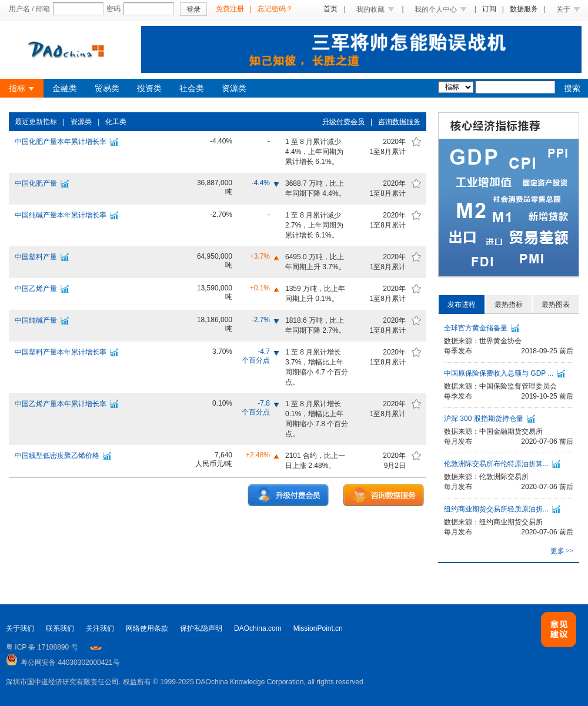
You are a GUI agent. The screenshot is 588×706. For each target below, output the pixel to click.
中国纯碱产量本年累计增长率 (61, 215)
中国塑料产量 (36, 257)
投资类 (149, 88)
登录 (193, 9)
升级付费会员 (343, 122)
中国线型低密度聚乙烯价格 (57, 456)
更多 (562, 551)
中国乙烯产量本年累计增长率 (61, 404)
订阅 (489, 9)
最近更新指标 (36, 122)
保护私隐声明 (201, 628)
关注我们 (100, 628)
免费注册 (230, 9)
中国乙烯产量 (36, 289)
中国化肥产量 (36, 183)
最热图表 (556, 305)
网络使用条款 (147, 628)
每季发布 (458, 351)
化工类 (116, 122)
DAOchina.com (258, 628)
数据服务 (524, 9)
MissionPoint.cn (318, 628)
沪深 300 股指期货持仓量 (484, 419)
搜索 (572, 88)
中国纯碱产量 (36, 320)
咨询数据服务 (399, 122)
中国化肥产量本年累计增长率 (61, 142)
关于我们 (20, 628)
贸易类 (107, 88)
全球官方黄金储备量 (476, 328)
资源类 (234, 88)
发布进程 (462, 305)
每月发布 (458, 441)
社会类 (192, 88)
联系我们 (60, 628)
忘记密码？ (275, 9)
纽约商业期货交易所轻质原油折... (496, 509)
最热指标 (509, 305)
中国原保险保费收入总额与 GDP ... (499, 373)
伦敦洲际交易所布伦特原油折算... (496, 464)
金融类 (65, 88)
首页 (330, 9)
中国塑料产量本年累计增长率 (61, 352)
